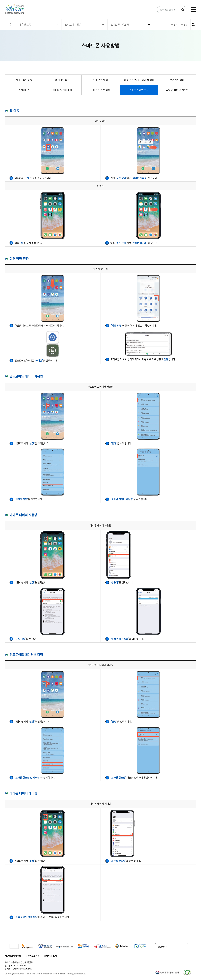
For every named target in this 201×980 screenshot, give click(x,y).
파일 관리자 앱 (100, 80)
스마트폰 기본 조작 (139, 90)
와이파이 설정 (62, 80)
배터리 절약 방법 (24, 80)
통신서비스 (24, 90)
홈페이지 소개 (50, 956)
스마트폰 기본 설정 (100, 90)
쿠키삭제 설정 (177, 80)
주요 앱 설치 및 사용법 (177, 90)
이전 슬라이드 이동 (12, 946)
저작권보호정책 (32, 956)
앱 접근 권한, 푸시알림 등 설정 (139, 80)
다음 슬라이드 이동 (16, 946)
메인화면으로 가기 (10, 25)
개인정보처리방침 (13, 956)
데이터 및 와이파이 (62, 90)
